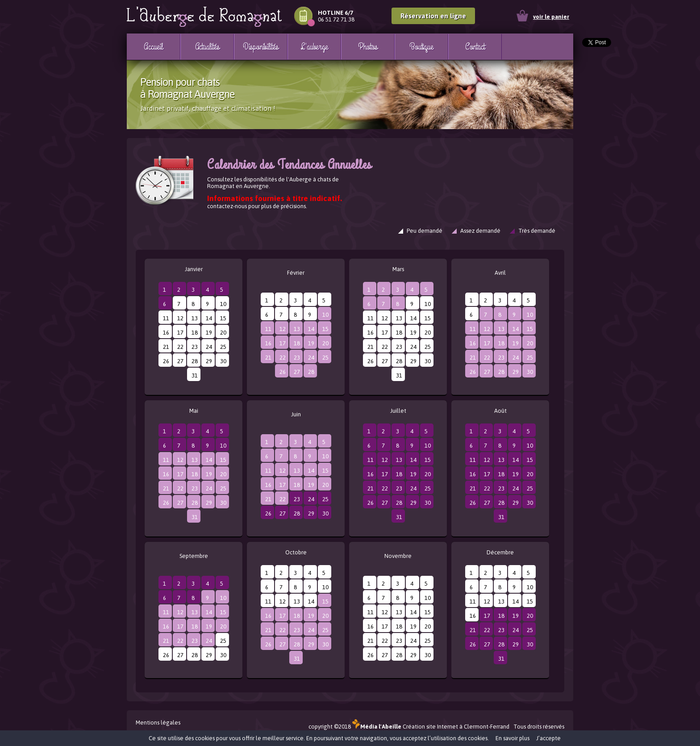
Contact (475, 47)
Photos (368, 47)
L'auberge (314, 47)
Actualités (207, 47)
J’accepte (548, 738)
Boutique (421, 47)
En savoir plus (512, 738)
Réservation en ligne (433, 16)
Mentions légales (158, 723)
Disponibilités (261, 47)
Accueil (153, 47)
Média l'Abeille (377, 727)
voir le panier (551, 17)
